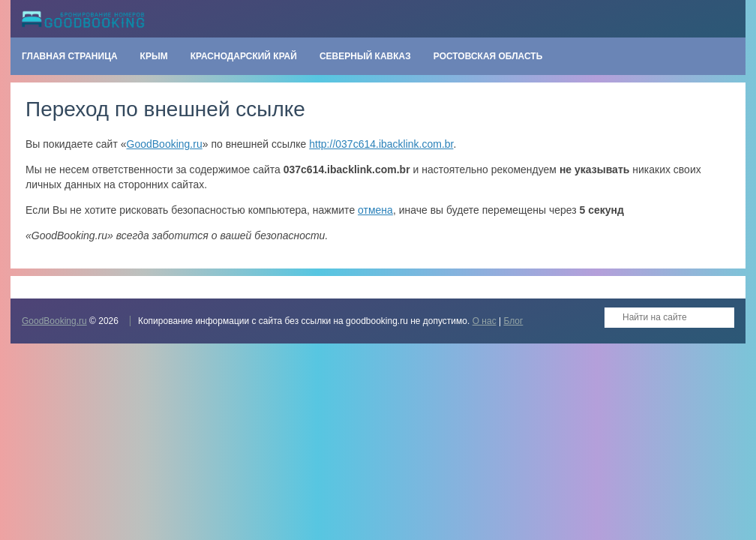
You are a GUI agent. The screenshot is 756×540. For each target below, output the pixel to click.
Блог (513, 321)
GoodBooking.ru (165, 144)
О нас (484, 321)
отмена (375, 210)
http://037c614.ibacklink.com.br (381, 144)
